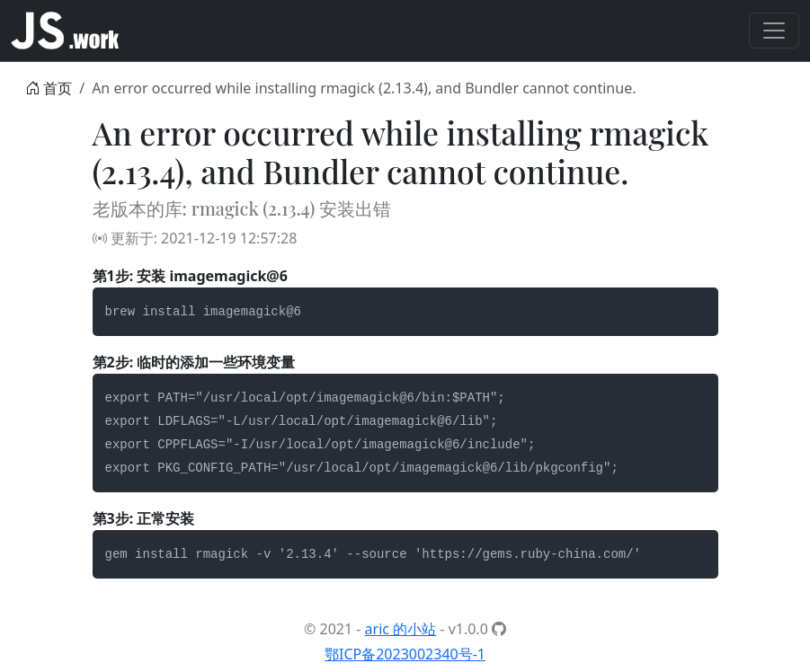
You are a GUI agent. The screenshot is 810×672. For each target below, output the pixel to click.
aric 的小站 (401, 629)
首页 (58, 88)
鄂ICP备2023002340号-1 (405, 654)
